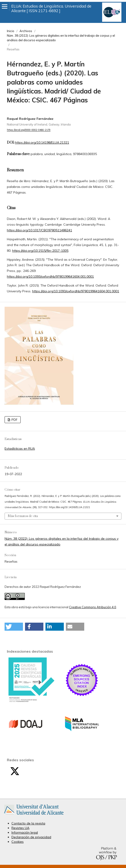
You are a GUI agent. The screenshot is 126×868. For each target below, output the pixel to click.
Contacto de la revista (28, 823)
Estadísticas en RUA (20, 449)
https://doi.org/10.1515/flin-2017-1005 (40, 251)
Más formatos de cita (23, 516)
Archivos (26, 31)
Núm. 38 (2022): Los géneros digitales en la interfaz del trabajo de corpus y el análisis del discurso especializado (61, 38)
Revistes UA (20, 828)
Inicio (11, 31)
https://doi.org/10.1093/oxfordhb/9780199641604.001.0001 (50, 277)
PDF (14, 420)
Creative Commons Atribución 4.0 (93, 607)
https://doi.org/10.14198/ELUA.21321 (42, 142)
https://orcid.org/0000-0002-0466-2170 (29, 130)
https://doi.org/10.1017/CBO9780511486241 (39, 230)
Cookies (18, 842)
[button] (14, 627)
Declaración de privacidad (31, 837)
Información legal (25, 832)
